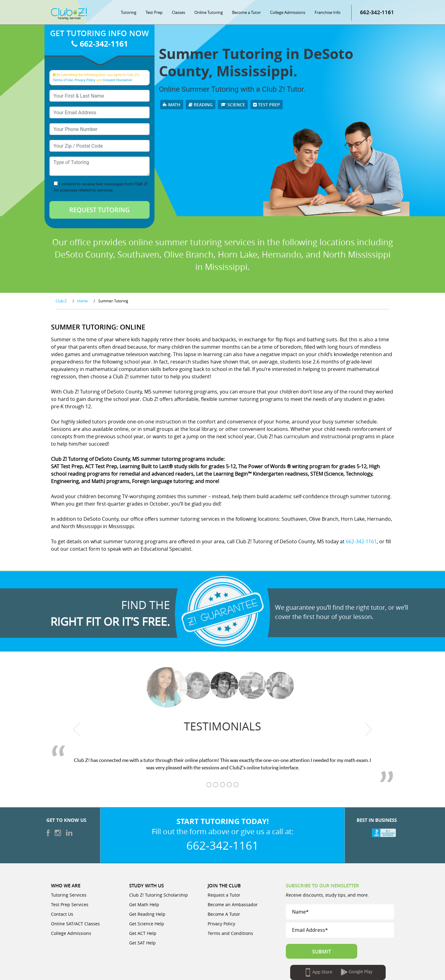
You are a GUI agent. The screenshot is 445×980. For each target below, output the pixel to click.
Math (172, 105)
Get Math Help (144, 904)
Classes (178, 12)
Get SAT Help (142, 943)
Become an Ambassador (233, 904)
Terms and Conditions (230, 933)
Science (233, 105)
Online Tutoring (209, 12)
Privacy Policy (85, 80)
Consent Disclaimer (117, 80)
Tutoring (129, 12)
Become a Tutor (246, 12)
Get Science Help (147, 924)
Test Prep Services (70, 904)
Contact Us (62, 914)
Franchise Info (328, 12)
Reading (201, 105)
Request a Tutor (224, 895)
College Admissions (288, 12)
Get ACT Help (143, 933)
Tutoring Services (69, 895)
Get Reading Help (147, 914)
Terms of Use (63, 80)
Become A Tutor (224, 914)
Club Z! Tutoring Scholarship (159, 895)
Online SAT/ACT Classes (75, 924)
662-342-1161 (100, 44)
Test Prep (154, 12)
